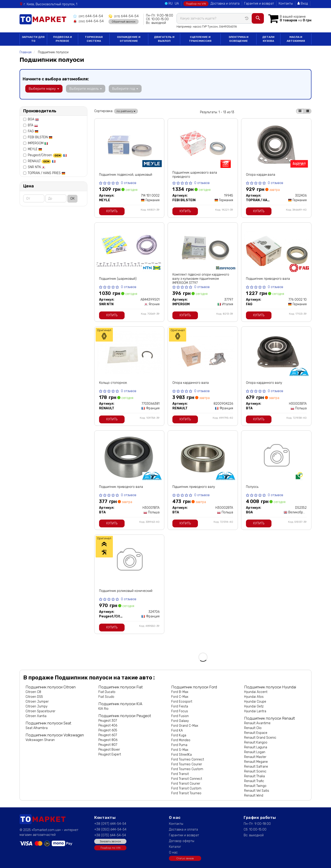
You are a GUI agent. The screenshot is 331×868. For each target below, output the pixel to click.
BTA (33, 125)
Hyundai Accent (256, 692)
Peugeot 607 (108, 735)
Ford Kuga (179, 735)
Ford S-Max (180, 750)
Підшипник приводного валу (194, 487)
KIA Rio (103, 709)
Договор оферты (182, 841)
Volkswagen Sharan (40, 740)
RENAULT (42, 161)
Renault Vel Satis (257, 791)
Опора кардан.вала (261, 175)
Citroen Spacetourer (40, 711)
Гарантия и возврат (259, 4)
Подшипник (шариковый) (118, 279)
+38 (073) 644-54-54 (110, 835)
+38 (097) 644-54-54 (110, 824)
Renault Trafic (254, 781)
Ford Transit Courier (186, 784)
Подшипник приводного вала (268, 279)
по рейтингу (126, 111)
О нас (173, 852)
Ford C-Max (180, 697)
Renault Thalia (254, 776)
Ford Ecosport (182, 702)
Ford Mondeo (181, 740)
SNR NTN (37, 167)
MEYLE (35, 149)
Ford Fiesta (180, 706)
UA (177, 4)
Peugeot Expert (110, 754)
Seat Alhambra (37, 728)
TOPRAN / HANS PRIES (47, 173)
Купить (112, 211)
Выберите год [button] (121, 89)
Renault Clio (253, 728)
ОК (72, 199)
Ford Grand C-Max (185, 726)
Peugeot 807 (108, 745)
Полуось (252, 487)
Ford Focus (180, 711)
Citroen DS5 (34, 697)
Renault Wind (254, 796)
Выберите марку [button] (43, 89)
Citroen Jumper (37, 702)
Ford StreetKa (181, 755)
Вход (303, 4)
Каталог (175, 847)
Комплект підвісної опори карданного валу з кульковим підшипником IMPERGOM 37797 (201, 279)
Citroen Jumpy (36, 706)
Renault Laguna (256, 747)
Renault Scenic (255, 771)
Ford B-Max (180, 692)
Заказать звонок (110, 841)
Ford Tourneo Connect (188, 759)
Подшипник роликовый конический (126, 591)
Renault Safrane (256, 767)
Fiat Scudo (106, 697)
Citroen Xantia (36, 716)
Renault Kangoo (256, 742)
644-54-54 (87, 16)
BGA (33, 119)
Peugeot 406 (108, 725)
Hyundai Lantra (255, 711)
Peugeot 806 (108, 740)
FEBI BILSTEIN (40, 137)
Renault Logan (255, 752)
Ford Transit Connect (187, 779)
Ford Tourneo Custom (187, 769)
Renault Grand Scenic (260, 738)
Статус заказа (185, 858)
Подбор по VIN (196, 4)
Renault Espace (256, 733)
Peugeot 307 (108, 721)
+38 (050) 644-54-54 (110, 830)
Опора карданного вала (191, 383)
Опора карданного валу (264, 383)
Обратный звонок (119, 21)
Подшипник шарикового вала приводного (195, 175)
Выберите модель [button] (83, 89)
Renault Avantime (257, 723)
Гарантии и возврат (184, 835)
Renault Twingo (255, 786)
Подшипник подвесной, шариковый (126, 175)
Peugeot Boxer (109, 750)
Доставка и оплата (225, 4)
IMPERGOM (38, 143)
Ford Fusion (180, 716)
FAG (33, 131)
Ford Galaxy (180, 721)
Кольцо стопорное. (113, 383)
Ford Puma (179, 745)
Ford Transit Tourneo (186, 793)
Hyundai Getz (254, 706)
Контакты (286, 4)
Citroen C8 (33, 692)
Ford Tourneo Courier (187, 764)
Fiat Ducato (107, 692)
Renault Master (255, 757)
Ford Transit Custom (186, 788)
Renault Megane (256, 762)
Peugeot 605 (108, 730)
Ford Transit (180, 774)
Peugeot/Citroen (47, 155)
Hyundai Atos (254, 697)
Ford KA (177, 731)
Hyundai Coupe (255, 702)
